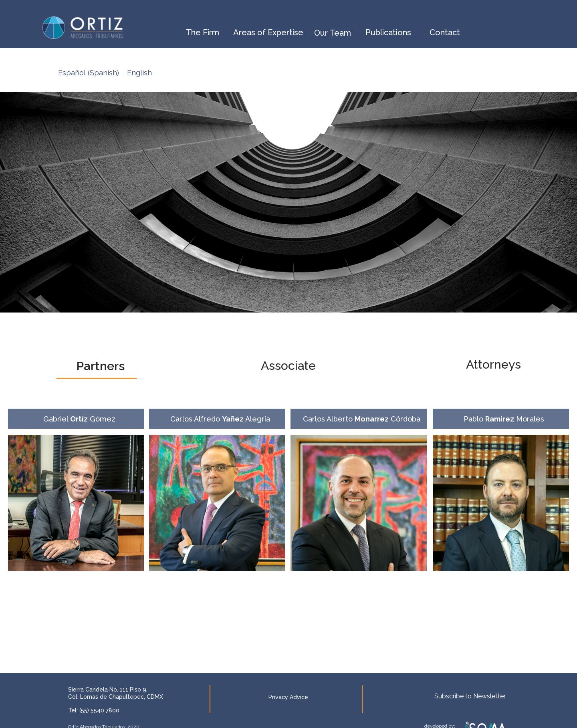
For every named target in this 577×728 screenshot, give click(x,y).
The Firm (202, 32)
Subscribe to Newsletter (470, 696)
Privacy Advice (288, 697)
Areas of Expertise (268, 32)
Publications (388, 32)
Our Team (333, 33)
